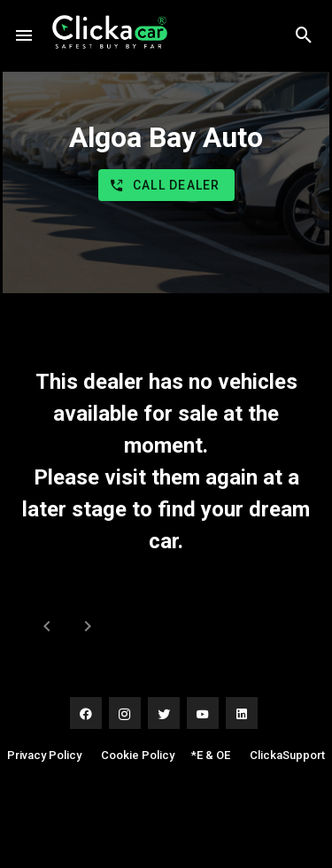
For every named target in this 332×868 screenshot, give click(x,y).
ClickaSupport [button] (287, 755)
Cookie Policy (138, 755)
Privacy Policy (44, 755)
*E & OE (211, 755)
